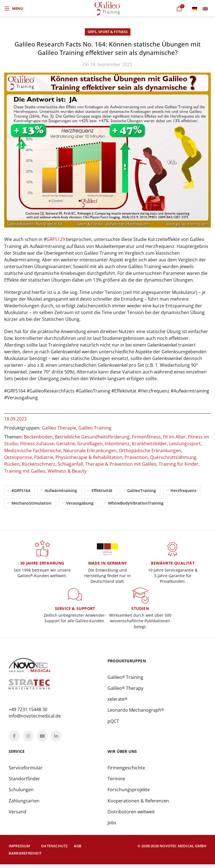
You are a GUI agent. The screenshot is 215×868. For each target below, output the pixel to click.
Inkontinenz (117, 444)
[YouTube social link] (42, 739)
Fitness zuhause (37, 444)
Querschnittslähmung (173, 457)
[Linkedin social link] (56, 739)
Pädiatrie (44, 457)
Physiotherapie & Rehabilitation (89, 457)
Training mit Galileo (25, 470)
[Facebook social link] (14, 739)
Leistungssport (185, 444)
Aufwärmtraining (61, 490)
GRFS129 (56, 239)
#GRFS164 (21, 490)
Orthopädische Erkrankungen (150, 450)
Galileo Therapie (59, 428)
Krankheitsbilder (149, 444)
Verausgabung (80, 503)
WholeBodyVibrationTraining (136, 503)
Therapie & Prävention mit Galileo (121, 464)
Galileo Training (95, 428)
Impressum (19, 850)
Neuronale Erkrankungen (90, 450)
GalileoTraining (142, 490)
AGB (78, 850)
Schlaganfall (70, 464)
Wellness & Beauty (67, 470)
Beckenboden (38, 437)
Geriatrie (66, 444)
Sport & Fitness (113, 32)
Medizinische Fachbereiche (33, 450)
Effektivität (102, 490)
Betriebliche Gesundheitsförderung (92, 437)
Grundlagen (90, 444)
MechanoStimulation (31, 503)
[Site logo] (107, 8)
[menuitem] (195, 9)
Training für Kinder (179, 464)
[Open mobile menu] (14, 8)
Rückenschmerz (39, 464)
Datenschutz (54, 850)
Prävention (136, 457)
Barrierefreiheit (25, 857)
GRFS (92, 32)
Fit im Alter (174, 437)
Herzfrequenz (184, 490)
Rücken (12, 464)
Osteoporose (18, 457)
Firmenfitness (146, 437)
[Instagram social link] (28, 739)
